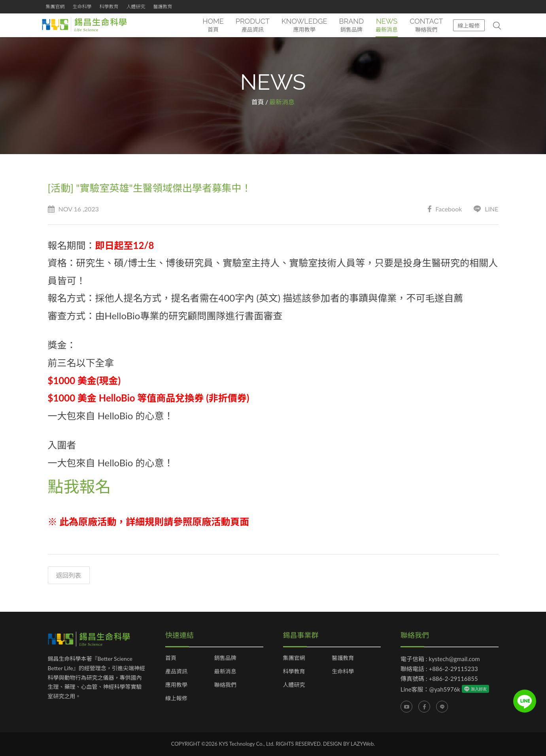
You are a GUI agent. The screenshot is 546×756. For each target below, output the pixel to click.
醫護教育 (163, 7)
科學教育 (109, 7)
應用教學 (176, 685)
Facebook (445, 209)
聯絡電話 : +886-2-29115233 (439, 669)
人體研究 (136, 7)
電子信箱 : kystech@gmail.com (440, 659)
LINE (486, 209)
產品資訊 (176, 672)
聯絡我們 (225, 685)
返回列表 (69, 576)
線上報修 (469, 25)
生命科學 (82, 7)
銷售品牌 (225, 658)
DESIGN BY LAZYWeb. (349, 744)
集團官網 (55, 7)
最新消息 (225, 672)
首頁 (258, 102)
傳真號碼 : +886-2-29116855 (439, 679)
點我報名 (79, 486)
